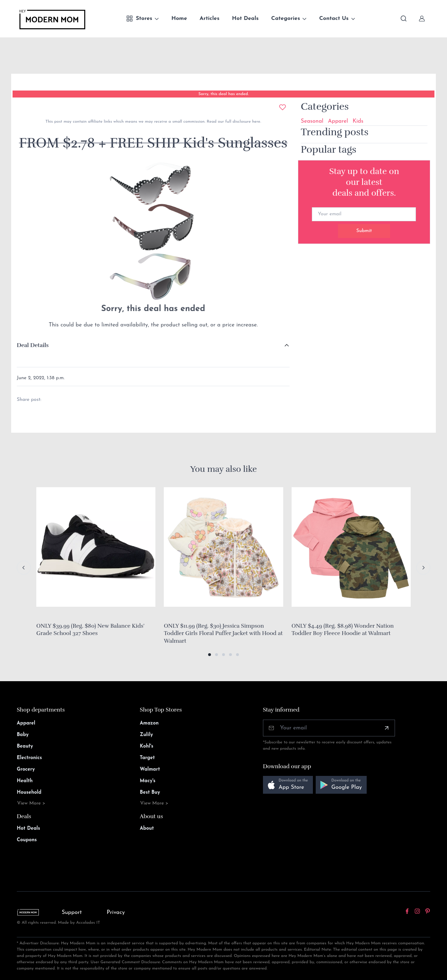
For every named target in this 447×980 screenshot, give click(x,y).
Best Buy (150, 792)
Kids (358, 121)
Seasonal (312, 121)
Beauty (25, 746)
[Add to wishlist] (283, 107)
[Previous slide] (24, 568)
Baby (23, 735)
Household (29, 792)
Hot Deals (245, 19)
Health (25, 781)
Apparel (338, 121)
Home (179, 19)
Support (72, 913)
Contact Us (334, 19)
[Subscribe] (387, 728)
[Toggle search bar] (404, 19)
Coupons (27, 840)
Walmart (150, 769)
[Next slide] (423, 568)
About (147, 828)
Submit (364, 231)
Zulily (146, 735)
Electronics (29, 758)
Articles (210, 19)
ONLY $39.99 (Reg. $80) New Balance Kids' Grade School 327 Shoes (90, 630)
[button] (210, 655)
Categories (286, 19)
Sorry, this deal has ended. (223, 94)
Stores (139, 19)
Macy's (148, 781)
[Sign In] (422, 19)
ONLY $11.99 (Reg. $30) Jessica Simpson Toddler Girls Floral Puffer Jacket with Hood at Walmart (223, 633)
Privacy (116, 913)
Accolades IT (88, 923)
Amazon (149, 723)
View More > (31, 803)
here (255, 122)
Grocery (26, 769)
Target (147, 758)
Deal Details (33, 345)
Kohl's (146, 746)
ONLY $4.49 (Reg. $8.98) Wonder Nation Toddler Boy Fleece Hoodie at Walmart (343, 630)
